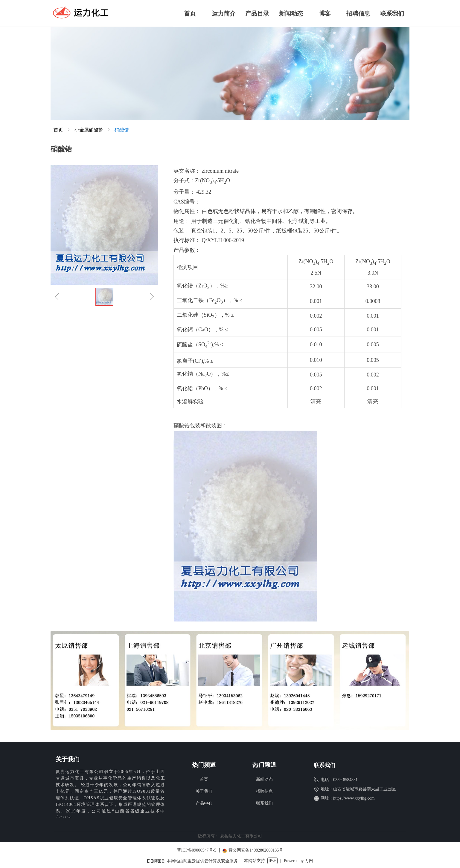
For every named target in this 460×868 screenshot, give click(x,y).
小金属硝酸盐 (89, 130)
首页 (58, 130)
